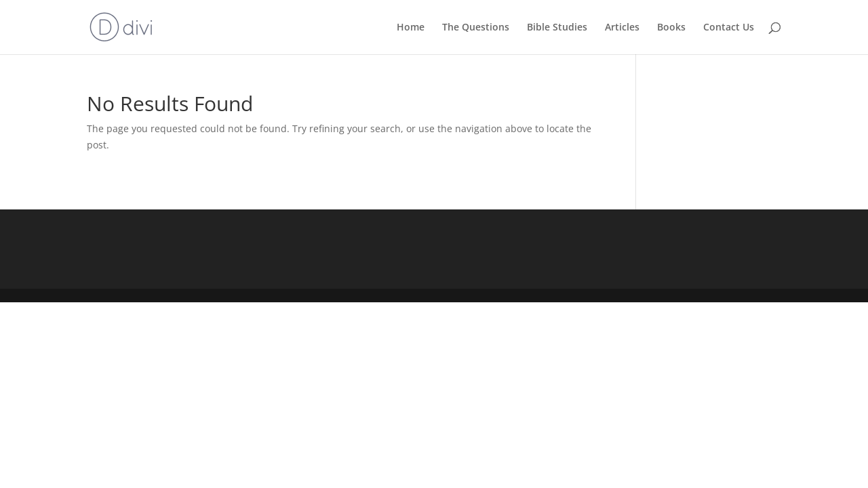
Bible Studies (557, 28)
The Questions (476, 28)
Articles (622, 28)
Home (411, 28)
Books (671, 28)
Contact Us (729, 28)
